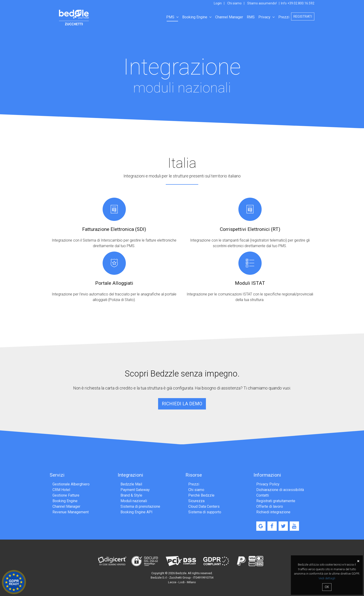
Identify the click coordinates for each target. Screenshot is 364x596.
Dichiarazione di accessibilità (280, 490)
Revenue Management (71, 512)
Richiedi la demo (182, 404)
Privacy (266, 17)
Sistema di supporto (205, 512)
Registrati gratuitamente (276, 501)
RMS (251, 17)
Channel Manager (229, 17)
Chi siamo (234, 3)
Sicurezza (196, 501)
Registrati (303, 16)
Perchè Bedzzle (201, 495)
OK (327, 587)
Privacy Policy (268, 484)
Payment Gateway (135, 490)
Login (218, 3)
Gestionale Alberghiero (71, 484)
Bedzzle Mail (131, 484)
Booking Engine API (136, 512)
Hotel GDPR (14, 582)
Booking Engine (197, 17)
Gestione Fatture (66, 495)
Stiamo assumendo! (262, 3)
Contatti (263, 495)
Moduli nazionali (134, 501)
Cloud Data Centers (204, 506)
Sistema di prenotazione (140, 506)
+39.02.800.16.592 (301, 3)
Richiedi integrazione (273, 512)
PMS (172, 17)
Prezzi (284, 17)
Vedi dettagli (327, 578)
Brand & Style (131, 495)
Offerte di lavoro (270, 506)
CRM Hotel (61, 490)
